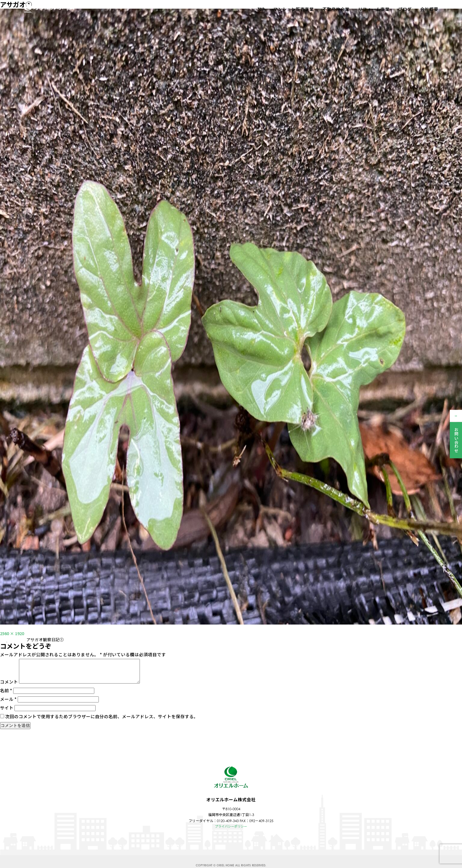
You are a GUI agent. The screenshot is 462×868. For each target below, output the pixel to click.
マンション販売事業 (293, 10)
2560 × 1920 (13, 633)
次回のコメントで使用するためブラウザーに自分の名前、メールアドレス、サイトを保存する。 (102, 721)
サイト (7, 713)
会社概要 (429, 10)
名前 (6, 695)
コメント (9, 687)
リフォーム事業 (373, 10)
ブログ (405, 10)
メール (8, 704)
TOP (261, 10)
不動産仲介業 (336, 10)
